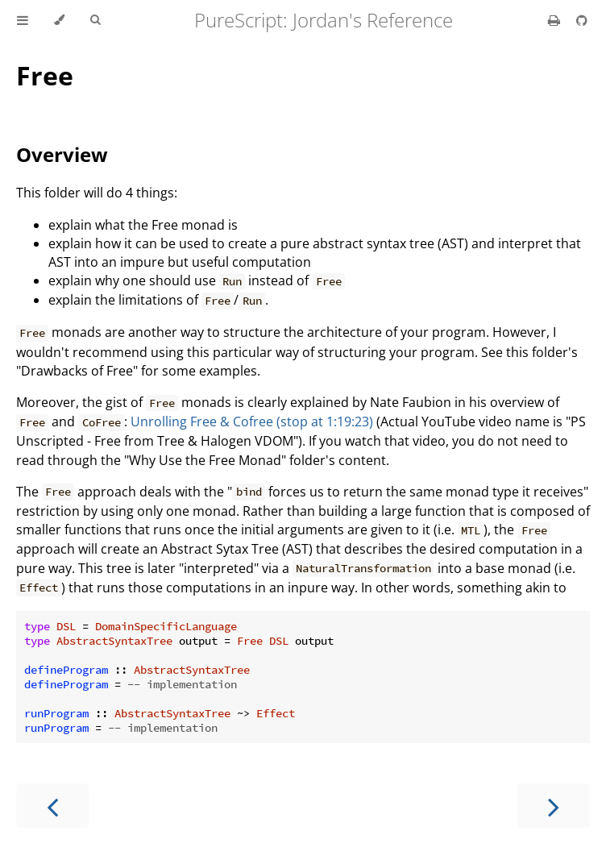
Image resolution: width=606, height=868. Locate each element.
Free (45, 75)
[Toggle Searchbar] (95, 20)
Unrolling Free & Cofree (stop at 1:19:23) (252, 422)
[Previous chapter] (52, 806)
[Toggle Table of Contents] (23, 20)
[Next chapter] (554, 806)
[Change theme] (59, 20)
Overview (62, 154)
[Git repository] (582, 20)
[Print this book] (556, 20)
